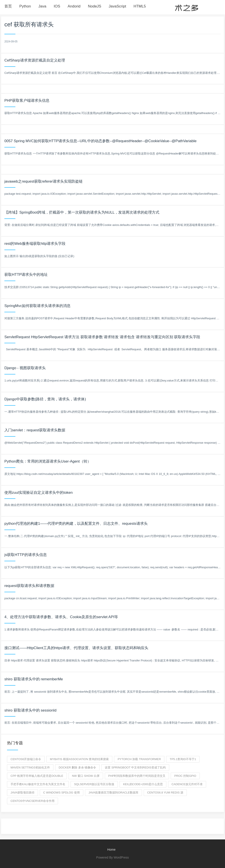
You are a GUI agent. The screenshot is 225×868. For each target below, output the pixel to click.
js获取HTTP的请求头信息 (26, 555)
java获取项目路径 (23, 793)
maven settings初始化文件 (30, 767)
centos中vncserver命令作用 (33, 801)
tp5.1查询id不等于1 (183, 759)
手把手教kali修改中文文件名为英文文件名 (38, 784)
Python (25, 6)
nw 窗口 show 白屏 (86, 776)
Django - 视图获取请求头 (25, 368)
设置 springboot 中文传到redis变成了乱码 (135, 767)
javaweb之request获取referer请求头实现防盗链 (44, 181)
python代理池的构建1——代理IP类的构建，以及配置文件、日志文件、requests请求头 (76, 524)
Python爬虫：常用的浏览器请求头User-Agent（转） (48, 461)
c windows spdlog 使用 (62, 793)
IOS (57, 6)
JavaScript (117, 6)
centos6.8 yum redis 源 (165, 793)
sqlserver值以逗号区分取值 (94, 784)
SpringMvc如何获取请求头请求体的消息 (37, 306)
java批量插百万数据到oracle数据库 (113, 793)
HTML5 (140, 6)
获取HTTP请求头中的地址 (26, 275)
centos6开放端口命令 (26, 759)
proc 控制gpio (185, 776)
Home (111, 850)
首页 (8, 6)
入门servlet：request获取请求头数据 (35, 430)
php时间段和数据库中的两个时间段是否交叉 (137, 776)
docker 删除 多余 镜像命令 (77, 767)
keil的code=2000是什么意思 (143, 784)
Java (42, 6)
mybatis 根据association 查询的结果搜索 (79, 759)
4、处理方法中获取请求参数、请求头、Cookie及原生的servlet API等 (61, 617)
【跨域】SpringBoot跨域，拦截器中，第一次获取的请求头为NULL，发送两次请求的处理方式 (82, 212)
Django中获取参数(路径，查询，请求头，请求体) (45, 399)
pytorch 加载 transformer (139, 759)
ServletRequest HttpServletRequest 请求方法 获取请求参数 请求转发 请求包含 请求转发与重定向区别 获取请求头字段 (102, 337)
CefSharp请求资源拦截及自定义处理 (35, 60)
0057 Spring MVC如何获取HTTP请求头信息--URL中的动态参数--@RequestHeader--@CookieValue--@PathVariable (101, 141)
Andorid (74, 6)
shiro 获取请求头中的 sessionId (30, 710)
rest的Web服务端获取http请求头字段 (35, 244)
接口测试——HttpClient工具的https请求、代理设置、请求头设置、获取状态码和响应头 (76, 648)
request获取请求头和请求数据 (29, 586)
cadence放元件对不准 (187, 784)
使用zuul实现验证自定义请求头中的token (39, 493)
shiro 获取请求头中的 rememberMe (34, 679)
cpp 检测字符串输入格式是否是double (37, 776)
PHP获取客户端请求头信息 (27, 101)
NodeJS (94, 6)
